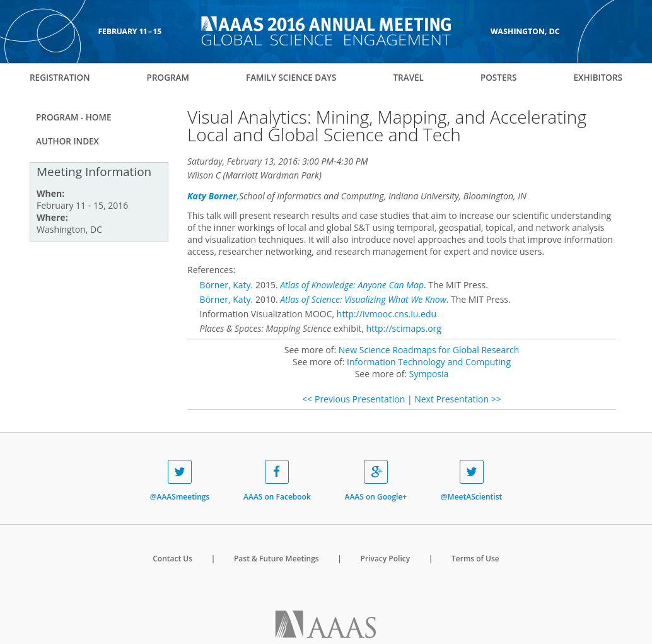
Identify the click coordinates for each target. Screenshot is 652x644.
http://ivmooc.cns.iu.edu (387, 314)
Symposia (429, 374)
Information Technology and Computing (429, 362)
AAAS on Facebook (277, 481)
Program (168, 78)
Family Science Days (291, 78)
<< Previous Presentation (353, 399)
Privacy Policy (386, 559)
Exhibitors (598, 78)
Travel (408, 78)
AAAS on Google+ (375, 481)
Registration (60, 78)
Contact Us (172, 559)
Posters (499, 78)
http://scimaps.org (403, 328)
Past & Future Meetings (277, 559)
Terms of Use (475, 559)
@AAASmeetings (180, 481)
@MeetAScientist (471, 481)
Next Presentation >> (457, 399)
